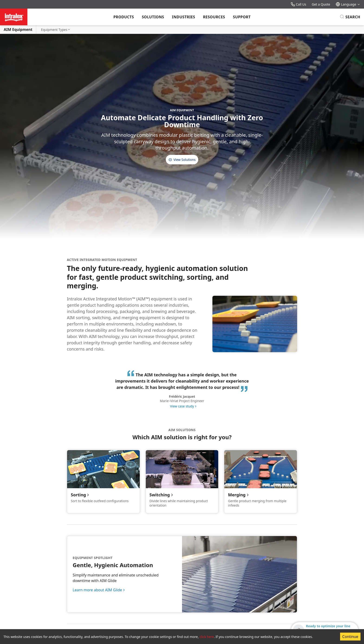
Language (348, 4)
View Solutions (182, 160)
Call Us (298, 4)
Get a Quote (321, 4)
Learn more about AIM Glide (97, 590)
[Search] (350, 17)
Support (242, 17)
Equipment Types (56, 30)
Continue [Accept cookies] (350, 637)
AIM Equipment (18, 29)
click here (207, 637)
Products (123, 17)
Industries (184, 17)
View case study (182, 406)
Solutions (153, 17)
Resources (214, 17)
